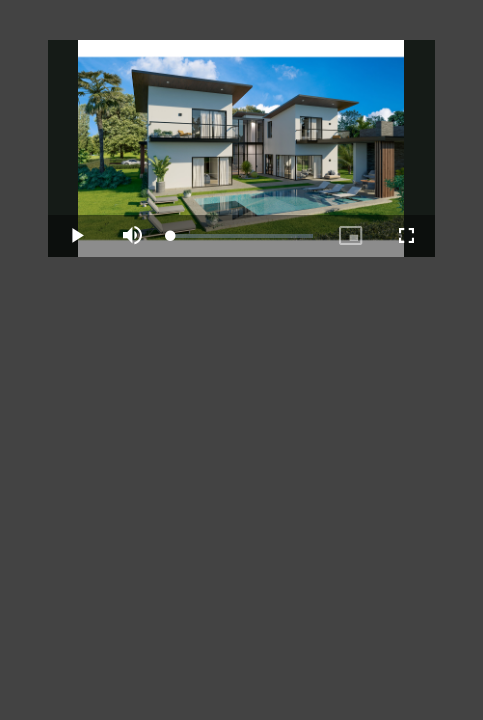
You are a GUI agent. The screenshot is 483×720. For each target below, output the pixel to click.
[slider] (241, 236)
